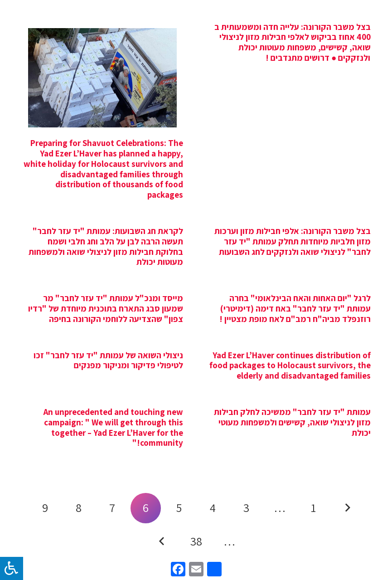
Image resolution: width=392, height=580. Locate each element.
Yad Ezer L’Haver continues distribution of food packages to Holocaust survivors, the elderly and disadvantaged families (290, 366)
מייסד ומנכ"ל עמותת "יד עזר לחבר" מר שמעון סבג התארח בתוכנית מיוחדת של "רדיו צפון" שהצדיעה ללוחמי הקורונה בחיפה (106, 308)
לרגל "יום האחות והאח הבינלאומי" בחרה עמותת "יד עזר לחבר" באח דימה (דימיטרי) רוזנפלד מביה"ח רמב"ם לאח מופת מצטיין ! (295, 308)
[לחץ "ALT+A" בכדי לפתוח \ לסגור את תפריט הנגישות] (12, 568)
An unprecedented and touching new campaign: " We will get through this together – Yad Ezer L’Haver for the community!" (113, 427)
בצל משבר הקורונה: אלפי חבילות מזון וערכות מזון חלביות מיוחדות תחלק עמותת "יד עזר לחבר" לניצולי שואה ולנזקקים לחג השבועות (293, 241)
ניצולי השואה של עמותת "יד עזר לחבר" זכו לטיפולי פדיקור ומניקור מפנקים (108, 360)
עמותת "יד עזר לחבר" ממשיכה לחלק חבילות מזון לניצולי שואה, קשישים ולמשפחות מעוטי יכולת (292, 422)
